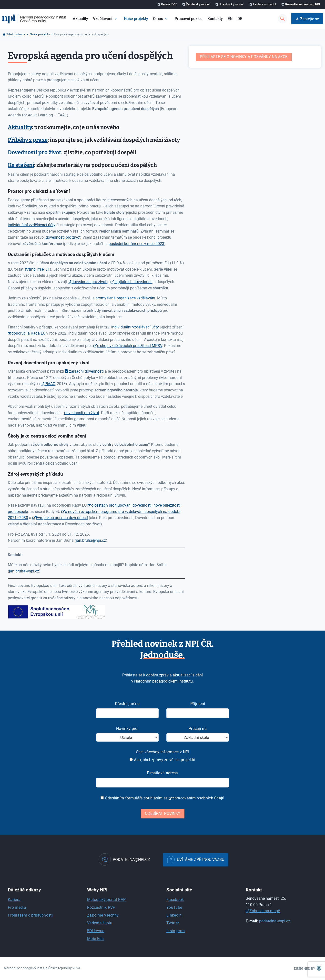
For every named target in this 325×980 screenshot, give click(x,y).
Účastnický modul (231, 4)
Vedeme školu (100, 923)
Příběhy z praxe (28, 140)
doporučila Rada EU (28, 333)
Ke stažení (21, 165)
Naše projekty (136, 19)
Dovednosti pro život (35, 152)
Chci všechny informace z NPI (163, 752)
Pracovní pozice (189, 19)
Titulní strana (16, 34)
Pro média (17, 907)
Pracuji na (198, 729)
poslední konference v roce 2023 (136, 244)
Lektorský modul (264, 4)
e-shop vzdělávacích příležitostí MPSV (130, 346)
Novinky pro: (127, 729)
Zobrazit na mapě (265, 911)
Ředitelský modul (198, 4)
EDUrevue (96, 931)
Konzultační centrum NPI (303, 4)
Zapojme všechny (103, 915)
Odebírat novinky (163, 813)
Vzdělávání (103, 19)
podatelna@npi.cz (275, 921)
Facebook (175, 900)
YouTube (174, 907)
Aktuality (80, 19)
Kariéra (14, 900)
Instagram (176, 931)
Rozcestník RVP (101, 907)
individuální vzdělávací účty (32, 225)
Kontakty (215, 19)
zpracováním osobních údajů (198, 798)
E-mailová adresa (162, 773)
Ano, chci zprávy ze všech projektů (162, 760)
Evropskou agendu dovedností (62, 518)
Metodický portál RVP (106, 900)
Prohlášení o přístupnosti (30, 915)
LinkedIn (174, 915)
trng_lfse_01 (39, 269)
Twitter (173, 923)
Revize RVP (169, 4)
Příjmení (198, 704)
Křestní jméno (127, 704)
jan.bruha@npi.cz (91, 540)
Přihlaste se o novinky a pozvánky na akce (244, 57)
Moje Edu (96, 939)
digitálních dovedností (133, 282)
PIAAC (50, 384)
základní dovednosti (86, 371)
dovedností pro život (63, 237)
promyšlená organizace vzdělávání (125, 298)
